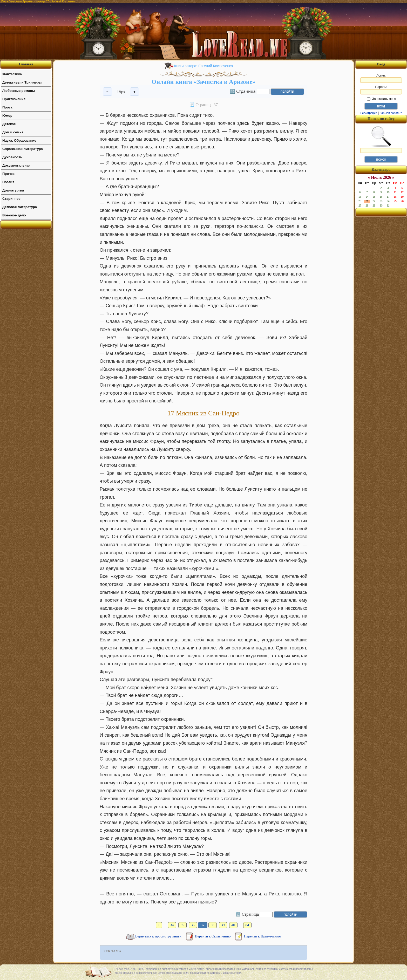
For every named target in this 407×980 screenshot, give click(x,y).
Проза (7, 107)
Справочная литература (23, 149)
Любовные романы (19, 91)
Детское (9, 124)
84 (247, 925)
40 (233, 925)
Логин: (381, 78)
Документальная (16, 165)
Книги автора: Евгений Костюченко (203, 66)
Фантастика (12, 74)
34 (172, 925)
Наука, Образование (19, 141)
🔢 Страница (243, 91)
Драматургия (13, 190)
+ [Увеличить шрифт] (134, 92)
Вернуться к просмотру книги (159, 936)
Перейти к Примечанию (262, 936)
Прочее (8, 174)
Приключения (14, 99)
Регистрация (369, 113)
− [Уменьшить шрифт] (107, 92)
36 (193, 925)
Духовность (12, 157)
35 (182, 925)
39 (223, 925)
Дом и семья (13, 132)
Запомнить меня (381, 99)
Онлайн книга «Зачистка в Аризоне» (203, 82)
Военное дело (14, 215)
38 (213, 925)
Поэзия (8, 182)
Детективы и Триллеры (22, 82)
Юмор (7, 116)
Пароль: (381, 90)
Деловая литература (20, 207)
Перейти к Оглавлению (213, 936)
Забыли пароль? (391, 113)
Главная (26, 64)
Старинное (11, 199)
